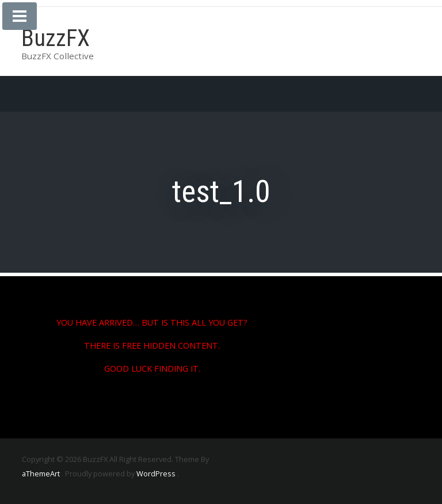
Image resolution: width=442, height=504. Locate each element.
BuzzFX (56, 38)
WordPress (156, 474)
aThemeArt (41, 474)
